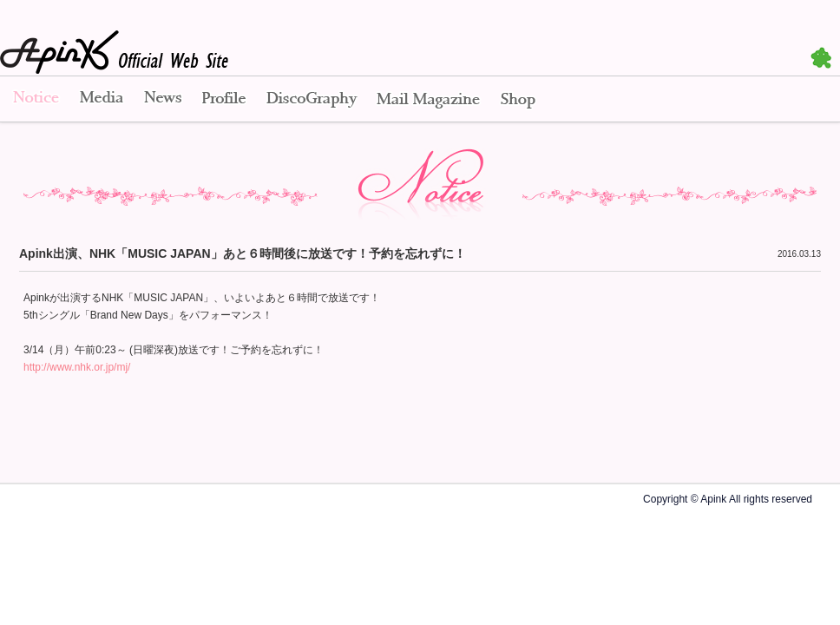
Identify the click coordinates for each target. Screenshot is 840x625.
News (163, 100)
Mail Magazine (428, 100)
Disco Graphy (311, 100)
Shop (518, 100)
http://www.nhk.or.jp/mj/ (77, 367)
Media (102, 100)
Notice (35, 100)
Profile (224, 100)
